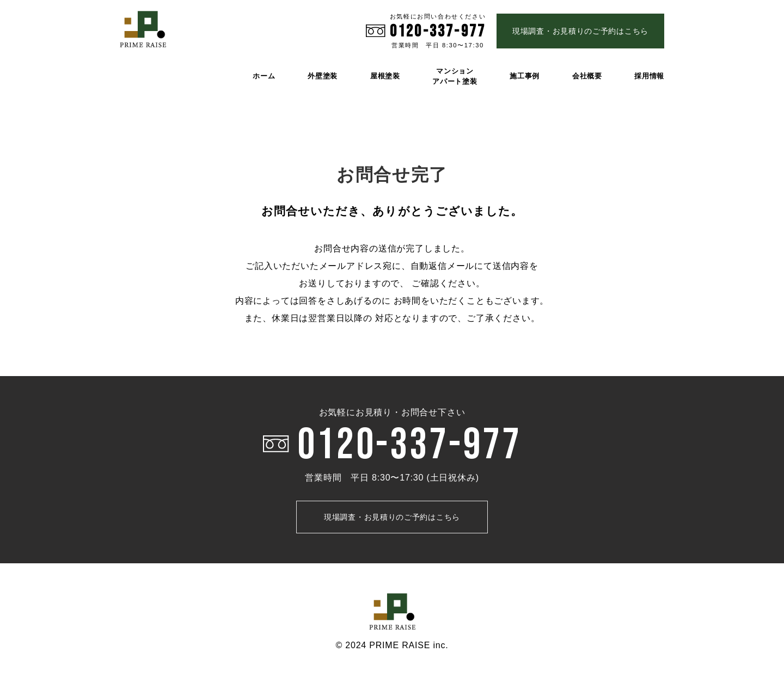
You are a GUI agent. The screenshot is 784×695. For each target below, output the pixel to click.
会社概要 (587, 76)
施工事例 (525, 76)
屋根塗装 (385, 76)
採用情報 (649, 76)
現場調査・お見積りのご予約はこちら (580, 31)
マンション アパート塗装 (455, 76)
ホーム (264, 76)
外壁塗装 (323, 76)
